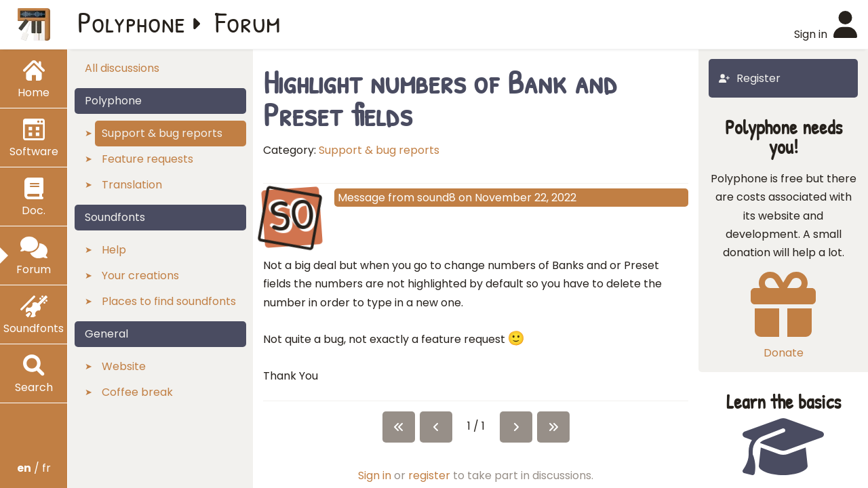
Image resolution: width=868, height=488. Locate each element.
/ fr (34, 468)
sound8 (436, 198)
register (429, 475)
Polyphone (132, 22)
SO (292, 216)
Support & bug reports (379, 150)
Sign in (375, 475)
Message (361, 198)
